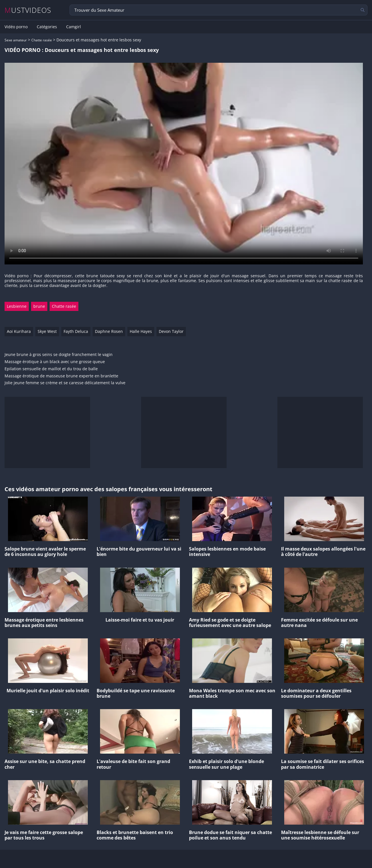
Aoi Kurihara (19, 331)
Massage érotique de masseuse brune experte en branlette (61, 376)
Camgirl (74, 27)
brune (39, 306)
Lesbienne (17, 306)
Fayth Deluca (76, 331)
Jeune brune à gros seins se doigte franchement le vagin (59, 355)
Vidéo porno (16, 27)
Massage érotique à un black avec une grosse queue (55, 362)
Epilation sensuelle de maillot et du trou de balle (51, 369)
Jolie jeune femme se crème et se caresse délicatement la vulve (65, 383)
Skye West (47, 331)
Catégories (47, 27)
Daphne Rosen (109, 331)
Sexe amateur (16, 40)
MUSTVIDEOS (28, 10)
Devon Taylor (171, 331)
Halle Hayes (141, 331)
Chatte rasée (42, 40)
